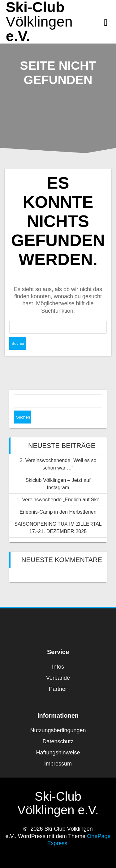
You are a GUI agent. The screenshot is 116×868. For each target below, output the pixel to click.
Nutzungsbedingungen (58, 730)
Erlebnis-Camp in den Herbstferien (58, 512)
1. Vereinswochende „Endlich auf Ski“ (58, 499)
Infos (58, 667)
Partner (58, 689)
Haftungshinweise (58, 753)
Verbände (58, 678)
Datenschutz (58, 741)
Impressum (58, 764)
